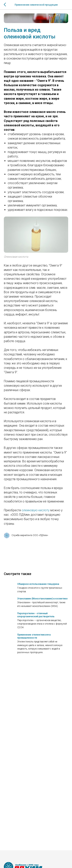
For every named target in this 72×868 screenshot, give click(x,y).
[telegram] (13, 864)
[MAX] (19, 864)
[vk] (6, 864)
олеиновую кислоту (36, 510)
